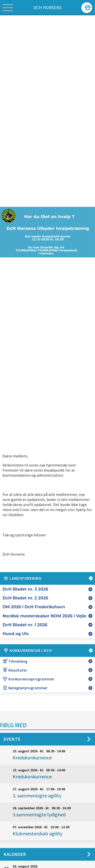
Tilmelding (15, 661)
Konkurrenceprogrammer (28, 679)
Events (12, 739)
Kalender (15, 854)
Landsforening (49, 578)
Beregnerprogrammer (25, 688)
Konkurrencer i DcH (49, 651)
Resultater (15, 670)
